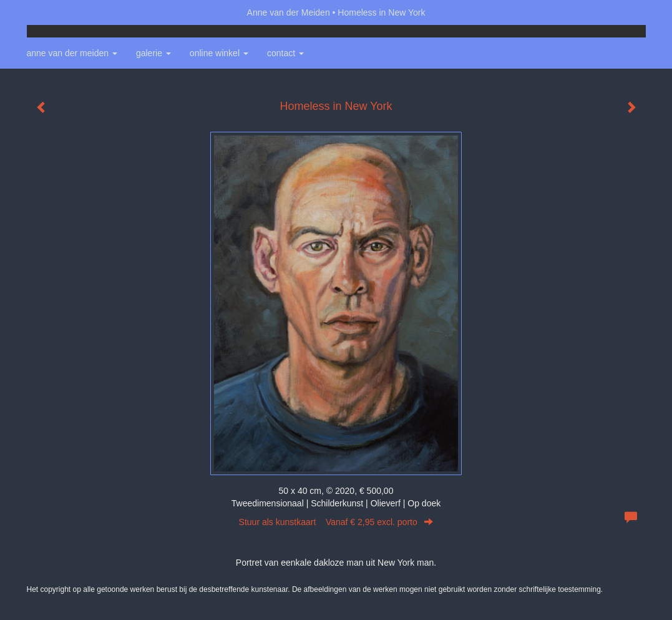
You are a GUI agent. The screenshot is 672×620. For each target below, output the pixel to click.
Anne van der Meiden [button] (72, 53)
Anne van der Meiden (289, 12)
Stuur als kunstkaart (336, 522)
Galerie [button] (153, 53)
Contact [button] (285, 53)
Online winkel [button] (219, 53)
